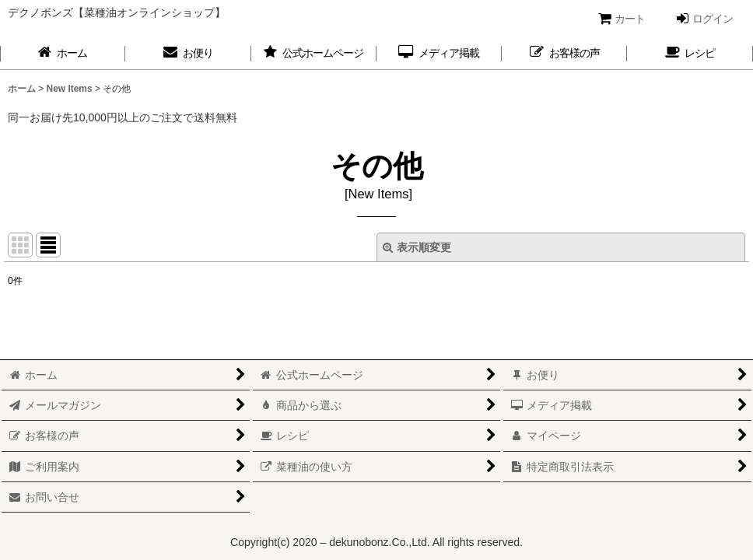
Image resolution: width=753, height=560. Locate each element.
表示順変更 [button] (417, 247)
